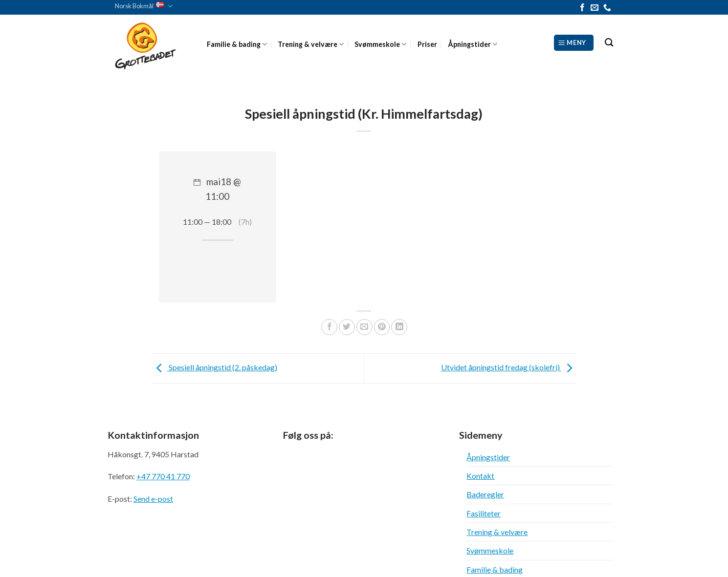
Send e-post (153, 499)
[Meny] (574, 43)
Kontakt (480, 476)
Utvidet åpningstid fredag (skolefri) (509, 367)
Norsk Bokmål (144, 6)
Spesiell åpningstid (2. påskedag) (214, 367)
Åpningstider (473, 44)
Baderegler (485, 494)
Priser (427, 44)
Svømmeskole (380, 44)
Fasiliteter (484, 513)
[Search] (609, 43)
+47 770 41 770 (163, 476)
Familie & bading (237, 44)
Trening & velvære (311, 44)
